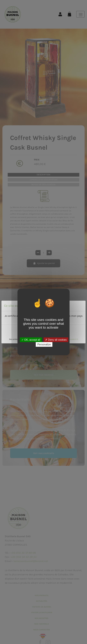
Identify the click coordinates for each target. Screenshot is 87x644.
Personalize (44, 344)
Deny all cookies (56, 340)
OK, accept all (31, 340)
